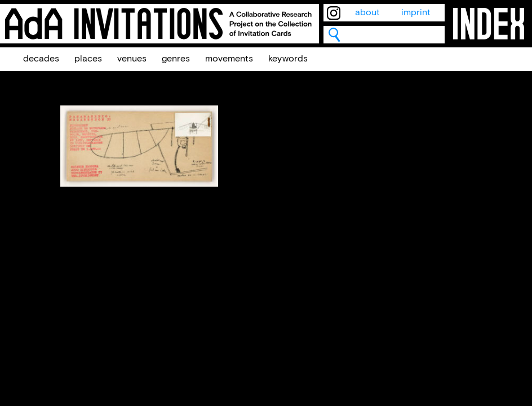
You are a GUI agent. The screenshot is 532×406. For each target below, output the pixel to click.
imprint (416, 13)
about (367, 13)
